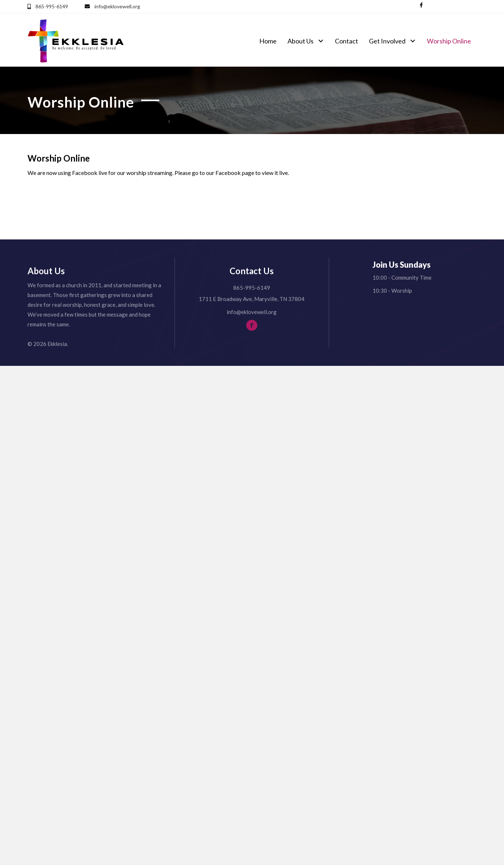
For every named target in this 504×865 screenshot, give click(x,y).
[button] (421, 5)
